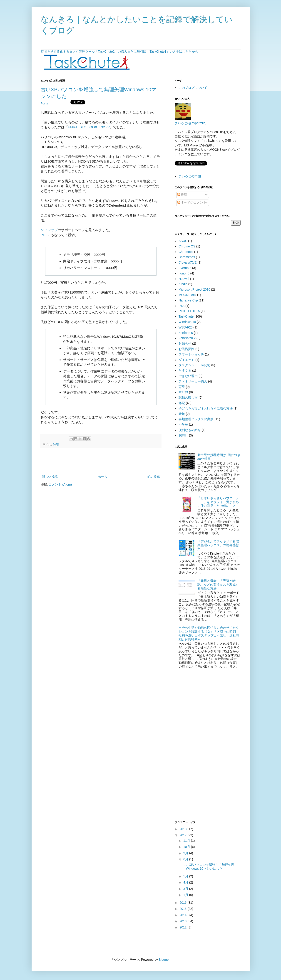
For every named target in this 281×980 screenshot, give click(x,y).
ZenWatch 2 (187, 338)
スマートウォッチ (191, 354)
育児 (182, 387)
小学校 (183, 425)
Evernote (185, 268)
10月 (187, 847)
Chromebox (187, 257)
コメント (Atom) (60, 484)
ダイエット (187, 360)
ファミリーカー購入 (193, 381)
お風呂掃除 (187, 349)
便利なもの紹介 (190, 430)
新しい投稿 (50, 477)
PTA (182, 306)
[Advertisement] (101, 462)
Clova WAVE (188, 262)
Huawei (184, 279)
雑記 (56, 445)
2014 (183, 915)
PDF (44, 235)
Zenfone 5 (186, 333)
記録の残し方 (188, 397)
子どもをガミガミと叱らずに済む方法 (206, 408)
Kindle (183, 284)
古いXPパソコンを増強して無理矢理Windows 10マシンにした (208, 867)
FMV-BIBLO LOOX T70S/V (89, 127)
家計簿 (183, 392)
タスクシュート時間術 (194, 365)
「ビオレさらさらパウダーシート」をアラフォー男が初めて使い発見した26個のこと (218, 502)
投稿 (182, 195)
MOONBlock (187, 295)
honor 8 (184, 273)
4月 (186, 882)
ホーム (102, 477)
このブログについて (193, 88)
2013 (183, 921)
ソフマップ (49, 230)
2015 (183, 909)
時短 (182, 414)
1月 (186, 895)
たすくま (185, 370)
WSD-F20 (185, 327)
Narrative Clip (188, 300)
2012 (183, 927)
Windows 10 (187, 322)
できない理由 (188, 376)
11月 (187, 841)
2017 (183, 835)
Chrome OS (187, 246)
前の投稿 (154, 477)
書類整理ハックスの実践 (196, 419)
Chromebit (186, 252)
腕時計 (183, 435)
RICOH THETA (189, 311)
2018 (183, 829)
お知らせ (185, 343)
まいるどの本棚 (190, 176)
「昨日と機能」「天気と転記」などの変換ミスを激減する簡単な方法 (218, 585)
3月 (186, 889)
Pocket (45, 104)
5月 (186, 876)
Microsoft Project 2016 (194, 289)
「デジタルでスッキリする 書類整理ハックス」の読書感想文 (219, 545)
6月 (186, 859)
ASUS (183, 241)
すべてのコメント (192, 202)
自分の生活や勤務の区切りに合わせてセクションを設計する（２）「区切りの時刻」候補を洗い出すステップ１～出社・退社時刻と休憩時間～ (209, 633)
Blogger (164, 960)
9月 (186, 853)
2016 (183, 903)
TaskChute (186, 316)
